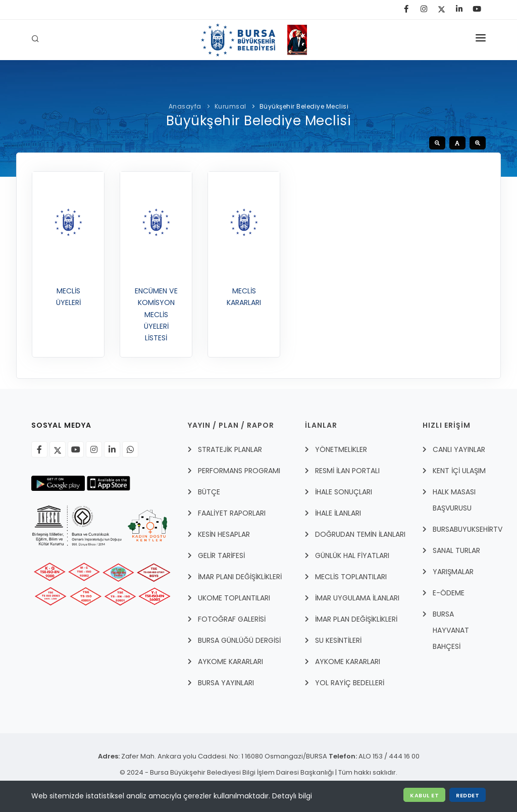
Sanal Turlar (456, 550)
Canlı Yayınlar (459, 449)
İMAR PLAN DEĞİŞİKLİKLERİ (356, 619)
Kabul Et (424, 795)
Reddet (468, 795)
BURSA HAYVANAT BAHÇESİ (451, 630)
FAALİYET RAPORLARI (232, 513)
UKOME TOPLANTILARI (234, 598)
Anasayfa (186, 106)
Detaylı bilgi (292, 796)
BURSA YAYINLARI (226, 683)
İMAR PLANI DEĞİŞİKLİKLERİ (240, 577)
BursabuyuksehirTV (468, 529)
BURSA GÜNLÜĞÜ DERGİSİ (239, 640)
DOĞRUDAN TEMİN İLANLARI (360, 534)
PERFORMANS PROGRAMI (239, 471)
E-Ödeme (449, 593)
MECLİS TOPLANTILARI (351, 577)
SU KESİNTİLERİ (338, 640)
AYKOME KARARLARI (230, 662)
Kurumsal (230, 106)
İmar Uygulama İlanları (357, 598)
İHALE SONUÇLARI (344, 492)
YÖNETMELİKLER (341, 449)
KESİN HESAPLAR (224, 534)
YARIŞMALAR (453, 572)
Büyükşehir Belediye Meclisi (304, 106)
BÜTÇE (209, 492)
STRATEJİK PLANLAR (230, 449)
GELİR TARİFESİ (221, 555)
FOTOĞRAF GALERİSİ (232, 619)
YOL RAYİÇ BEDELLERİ (350, 683)
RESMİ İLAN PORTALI (347, 471)
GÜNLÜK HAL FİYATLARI (352, 555)
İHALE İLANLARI (338, 513)
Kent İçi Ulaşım (459, 471)
